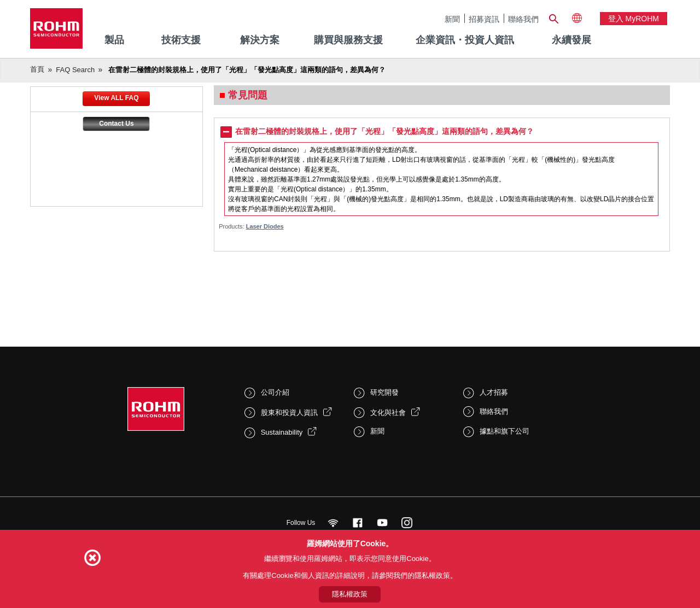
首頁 (37, 69)
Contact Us (116, 124)
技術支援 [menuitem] (181, 40)
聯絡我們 (523, 19)
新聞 (452, 19)
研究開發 (384, 392)
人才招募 (494, 392)
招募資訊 (484, 19)
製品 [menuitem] (114, 40)
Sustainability (282, 432)
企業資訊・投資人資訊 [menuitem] (465, 40)
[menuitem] (571, 40)
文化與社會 (388, 413)
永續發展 (571, 40)
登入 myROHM (634, 19)
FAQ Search (75, 70)
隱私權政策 (350, 594)
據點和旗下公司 (504, 431)
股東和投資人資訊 (289, 413)
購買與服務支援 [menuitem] (348, 40)
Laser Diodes (265, 226)
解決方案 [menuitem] (260, 40)
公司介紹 (275, 392)
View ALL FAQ (116, 98)
